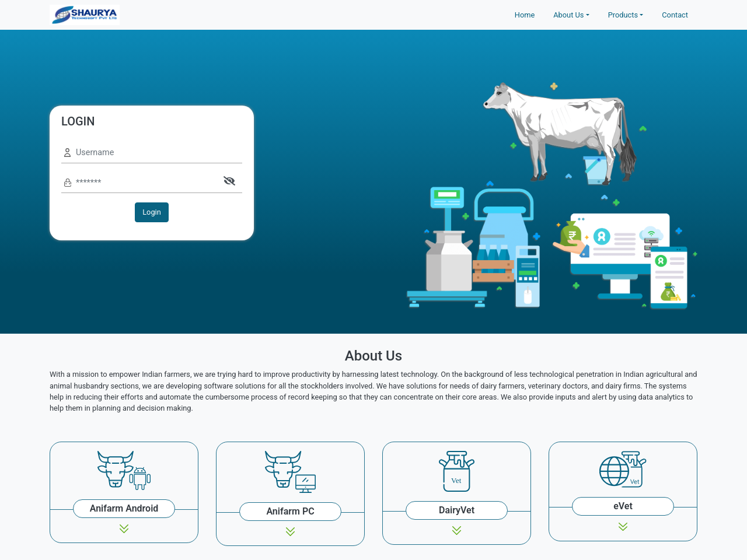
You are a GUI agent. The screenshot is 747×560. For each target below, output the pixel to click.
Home (525, 15)
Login (152, 212)
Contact (675, 15)
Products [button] (623, 15)
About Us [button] (568, 15)
